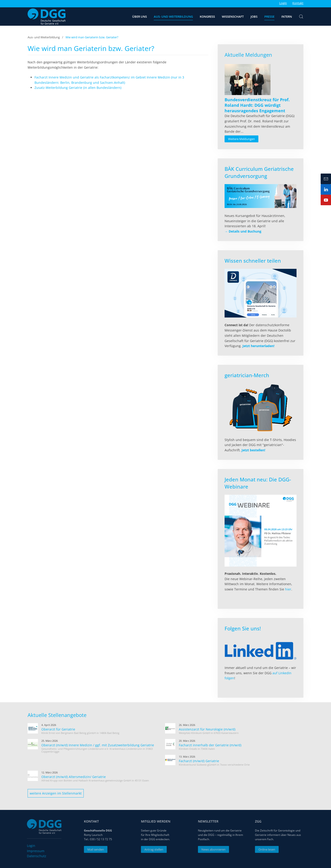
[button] (301, 17)
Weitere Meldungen (241, 139)
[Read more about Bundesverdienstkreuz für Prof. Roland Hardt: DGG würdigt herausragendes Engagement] (248, 80)
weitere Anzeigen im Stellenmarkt (56, 793)
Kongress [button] (207, 17)
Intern (287, 17)
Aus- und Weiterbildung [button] (173, 17)
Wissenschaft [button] (233, 17)
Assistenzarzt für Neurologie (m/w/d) (207, 729)
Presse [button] (269, 17)
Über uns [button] (140, 17)
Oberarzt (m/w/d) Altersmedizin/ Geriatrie (74, 777)
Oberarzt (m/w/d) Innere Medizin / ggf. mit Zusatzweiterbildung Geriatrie (98, 745)
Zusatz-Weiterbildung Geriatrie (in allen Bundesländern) (78, 88)
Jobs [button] (254, 17)
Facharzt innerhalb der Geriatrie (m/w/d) (210, 745)
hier (288, 589)
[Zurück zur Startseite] (47, 17)
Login (283, 3)
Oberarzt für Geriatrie (58, 729)
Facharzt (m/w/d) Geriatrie (199, 761)
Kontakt (298, 3)
